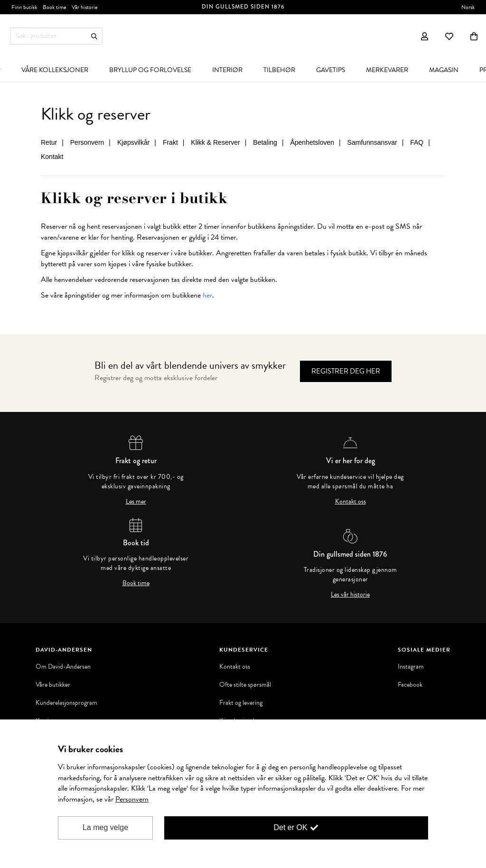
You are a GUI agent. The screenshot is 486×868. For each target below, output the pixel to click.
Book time (136, 583)
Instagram (411, 667)
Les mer (136, 502)
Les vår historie (350, 595)
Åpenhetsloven (312, 142)
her (207, 295)
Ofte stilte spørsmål (245, 685)
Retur (49, 142)
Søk (94, 36)
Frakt (170, 142)
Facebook (410, 685)
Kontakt (52, 157)
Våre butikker (53, 685)
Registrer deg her (346, 371)
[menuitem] (55, 70)
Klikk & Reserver (215, 142)
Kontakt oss (350, 502)
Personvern (87, 142)
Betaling (265, 142)
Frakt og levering (241, 703)
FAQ (417, 142)
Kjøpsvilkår (133, 142)
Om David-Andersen (63, 667)
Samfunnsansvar (372, 142)
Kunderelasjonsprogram (66, 703)
